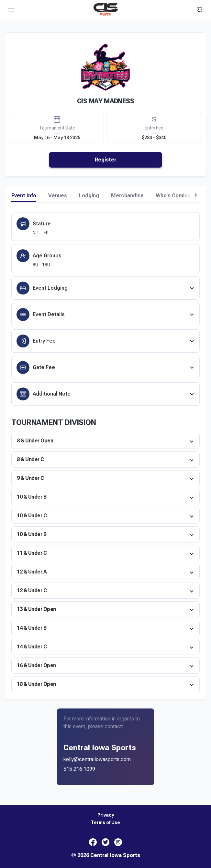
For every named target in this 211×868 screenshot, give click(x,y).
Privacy (106, 815)
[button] (196, 195)
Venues (58, 196)
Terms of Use (105, 823)
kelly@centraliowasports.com (97, 759)
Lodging (89, 196)
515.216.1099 (79, 769)
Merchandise (127, 196)
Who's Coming (173, 196)
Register (105, 160)
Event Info (24, 196)
